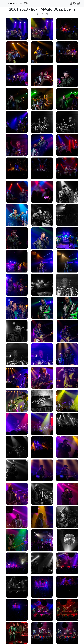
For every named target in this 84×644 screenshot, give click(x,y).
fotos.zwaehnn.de (13, 3)
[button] (25, 3)
